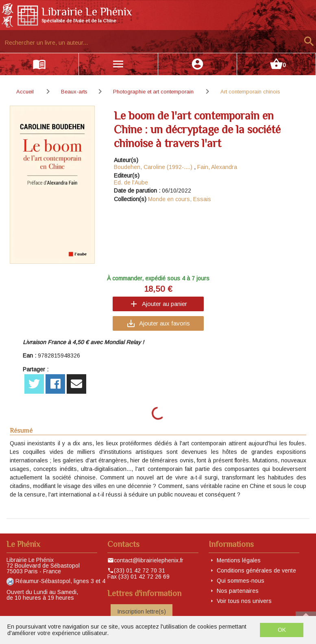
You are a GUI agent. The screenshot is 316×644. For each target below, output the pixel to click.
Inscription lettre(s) (142, 611)
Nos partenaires (238, 591)
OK (282, 630)
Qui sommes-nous (241, 581)
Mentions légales (239, 560)
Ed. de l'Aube (131, 182)
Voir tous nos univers (244, 601)
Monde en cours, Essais (180, 199)
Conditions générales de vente (256, 570)
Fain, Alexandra (217, 167)
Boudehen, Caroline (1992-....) (153, 167)
